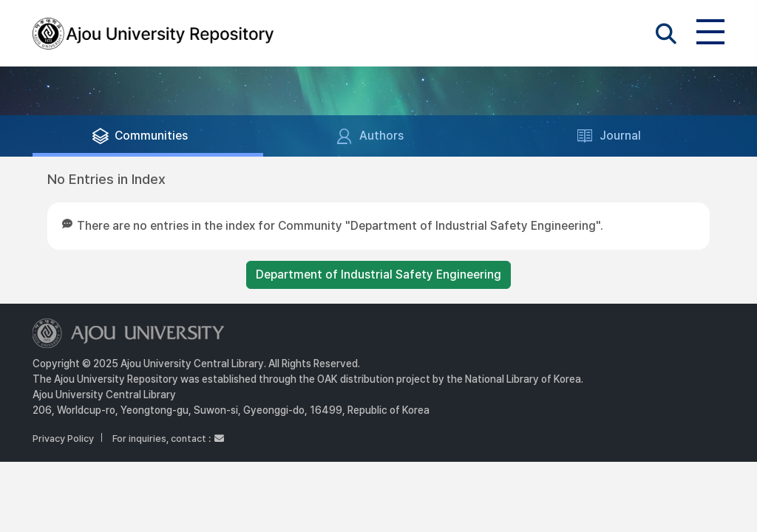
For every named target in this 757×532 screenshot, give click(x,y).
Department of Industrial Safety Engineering (378, 274)
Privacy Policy (63, 439)
